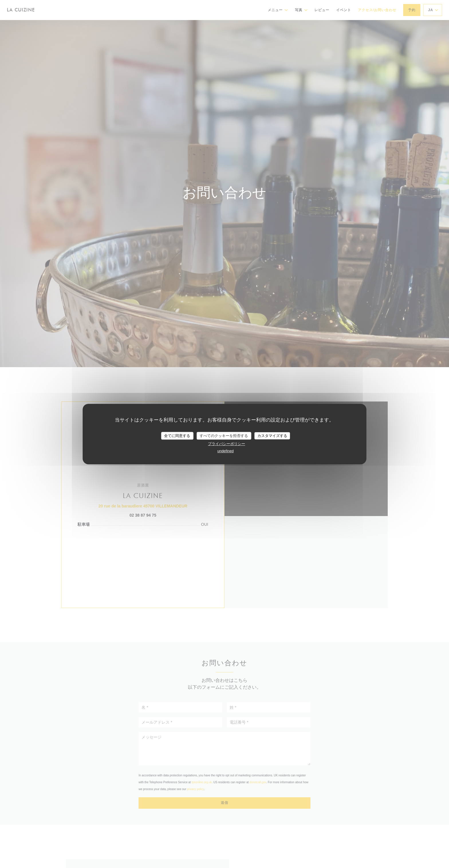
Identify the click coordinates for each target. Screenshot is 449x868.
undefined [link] (226, 451)
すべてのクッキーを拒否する (224, 436)
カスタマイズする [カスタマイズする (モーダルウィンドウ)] (272, 436)
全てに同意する (177, 436)
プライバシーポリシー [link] (227, 444)
